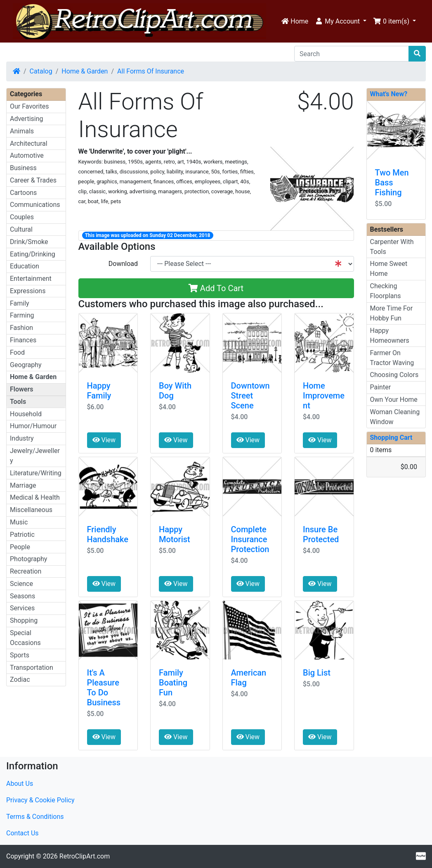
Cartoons (23, 193)
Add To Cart (216, 288)
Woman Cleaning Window (395, 417)
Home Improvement (324, 396)
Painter (381, 387)
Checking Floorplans (386, 291)
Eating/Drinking (33, 254)
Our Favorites (29, 106)
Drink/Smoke (29, 242)
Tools (18, 402)
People (20, 547)
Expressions (28, 291)
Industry (22, 438)
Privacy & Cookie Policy (40, 800)
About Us (20, 784)
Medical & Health (35, 497)
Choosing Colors (394, 375)
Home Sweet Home (389, 269)
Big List (317, 673)
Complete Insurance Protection (250, 539)
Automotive (27, 155)
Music (19, 522)
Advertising (27, 119)
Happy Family (99, 391)
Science (21, 584)
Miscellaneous (31, 510)
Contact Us (22, 833)
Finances (23, 340)
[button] (341, 21)
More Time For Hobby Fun (392, 313)
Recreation (26, 571)
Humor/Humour (33, 426)
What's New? (389, 94)
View (104, 440)
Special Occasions (25, 638)
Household (26, 414)
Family (20, 303)
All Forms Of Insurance (151, 71)
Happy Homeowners (390, 336)
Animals (22, 131)
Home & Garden (85, 71)
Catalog (41, 71)
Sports (20, 655)
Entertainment (31, 279)
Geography (26, 365)
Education (25, 266)
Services (22, 608)
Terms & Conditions (35, 817)
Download (123, 264)
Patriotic (22, 535)
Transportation (32, 668)
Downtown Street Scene (250, 396)
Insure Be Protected (321, 534)
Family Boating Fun (173, 683)
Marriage (23, 485)
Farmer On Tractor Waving (392, 358)
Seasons (22, 596)
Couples (22, 217)
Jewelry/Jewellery (35, 456)
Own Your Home (394, 400)
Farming (22, 315)
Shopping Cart (391, 438)
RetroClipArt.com (85, 856)
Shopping (24, 620)
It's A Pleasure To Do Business (104, 688)
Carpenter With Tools (392, 247)
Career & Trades (33, 180)
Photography (28, 559)
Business (23, 168)
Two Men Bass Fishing (392, 183)
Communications (35, 205)
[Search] (352, 54)
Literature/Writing (36, 473)
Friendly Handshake (108, 534)
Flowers (21, 389)
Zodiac (20, 679)
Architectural (29, 143)
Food (17, 352)
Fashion (21, 328)
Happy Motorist (175, 534)
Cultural (21, 229)
